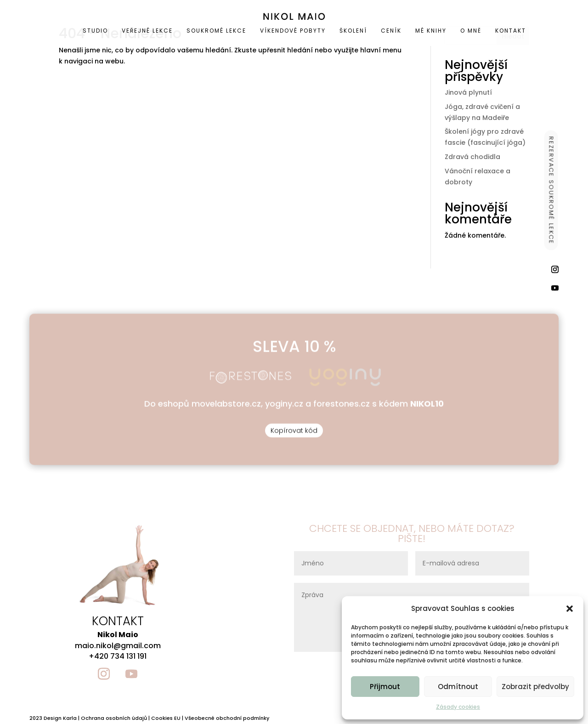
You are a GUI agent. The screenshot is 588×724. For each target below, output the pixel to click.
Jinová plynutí (468, 92)
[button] (570, 609)
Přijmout (385, 687)
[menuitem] (65, 31)
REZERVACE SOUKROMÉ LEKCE (551, 190)
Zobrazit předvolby (535, 687)
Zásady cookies (458, 707)
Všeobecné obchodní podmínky (227, 718)
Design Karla (60, 718)
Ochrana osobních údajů (114, 718)
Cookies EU (166, 718)
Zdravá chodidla (472, 157)
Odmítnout (458, 687)
